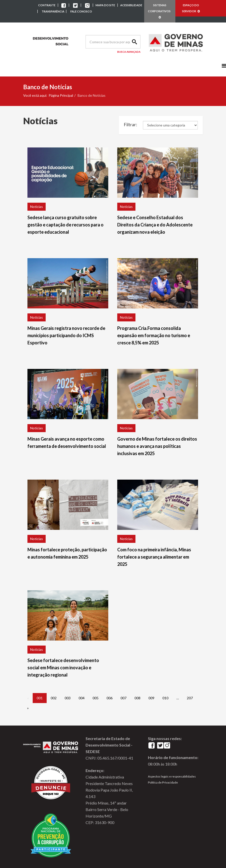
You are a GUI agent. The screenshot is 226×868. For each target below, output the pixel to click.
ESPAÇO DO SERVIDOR (191, 8)
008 (137, 698)
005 (96, 698)
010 (165, 698)
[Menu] (224, 66)
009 (151, 698)
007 (123, 698)
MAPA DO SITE (105, 5)
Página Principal (61, 95)
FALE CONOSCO (81, 11)
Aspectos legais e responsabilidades (172, 776)
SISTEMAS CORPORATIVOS (160, 11)
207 (190, 698)
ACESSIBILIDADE (131, 5)
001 (40, 698)
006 (110, 698)
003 (68, 698)
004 (82, 698)
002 (54, 698)
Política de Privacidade (163, 782)
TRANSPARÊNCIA (53, 11)
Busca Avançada (129, 52)
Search (134, 42)
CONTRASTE (47, 5)
